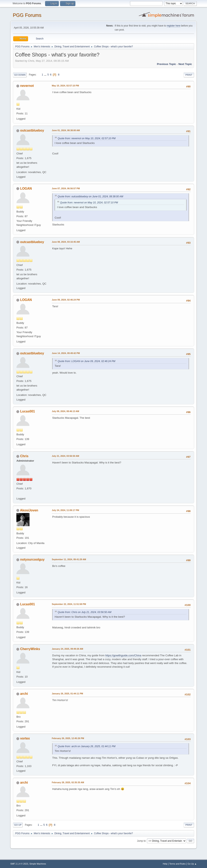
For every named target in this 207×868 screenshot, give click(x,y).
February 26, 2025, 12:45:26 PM (68, 738)
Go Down (20, 75)
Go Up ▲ (192, 864)
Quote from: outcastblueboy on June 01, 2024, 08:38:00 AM (90, 197)
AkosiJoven (29, 510)
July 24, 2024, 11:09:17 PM (65, 510)
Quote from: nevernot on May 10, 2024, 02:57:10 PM (87, 138)
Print (189, 75)
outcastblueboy (32, 130)
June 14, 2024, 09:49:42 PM (66, 353)
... (46, 75)
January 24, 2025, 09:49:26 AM (67, 649)
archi (24, 694)
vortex (25, 738)
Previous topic (166, 64)
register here (174, 26)
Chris (24, 456)
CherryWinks (30, 649)
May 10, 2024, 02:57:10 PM (65, 86)
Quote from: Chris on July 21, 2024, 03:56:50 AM (84, 612)
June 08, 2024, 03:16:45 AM (66, 242)
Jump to (141, 841)
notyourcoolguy (32, 559)
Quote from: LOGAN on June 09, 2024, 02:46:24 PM (86, 361)
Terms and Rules (177, 864)
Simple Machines (38, 864)
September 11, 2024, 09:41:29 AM (69, 559)
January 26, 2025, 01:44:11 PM (67, 694)
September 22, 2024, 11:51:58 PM (69, 604)
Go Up (18, 825)
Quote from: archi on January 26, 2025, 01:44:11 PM (87, 746)
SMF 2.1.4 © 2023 (19, 864)
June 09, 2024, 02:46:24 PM (66, 300)
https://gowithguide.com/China (123, 655)
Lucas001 (28, 411)
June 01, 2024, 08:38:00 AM (66, 130)
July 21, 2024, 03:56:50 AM (65, 456)
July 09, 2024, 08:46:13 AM (65, 411)
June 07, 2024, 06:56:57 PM (66, 188)
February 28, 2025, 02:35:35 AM (68, 782)
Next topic (185, 64)
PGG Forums (27, 15)
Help (165, 864)
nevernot (27, 86)
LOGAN (26, 189)
